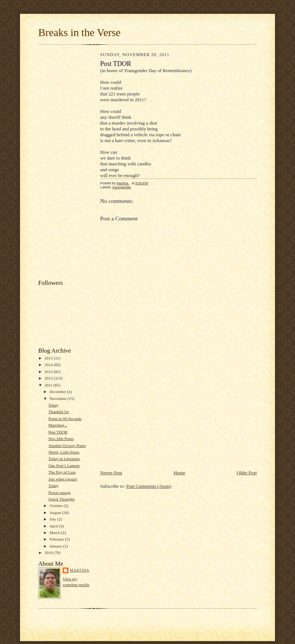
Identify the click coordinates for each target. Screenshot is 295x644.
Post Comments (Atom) (149, 486)
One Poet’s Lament (64, 466)
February (57, 539)
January (56, 546)
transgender (122, 187)
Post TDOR (58, 432)
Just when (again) (63, 479)
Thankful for (59, 412)
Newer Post (111, 473)
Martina (80, 570)
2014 (49, 365)
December (58, 392)
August (56, 513)
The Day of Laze (62, 472)
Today (54, 405)
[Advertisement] (67, 164)
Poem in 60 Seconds (65, 419)
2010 (49, 553)
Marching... (58, 425)
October (57, 506)
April (54, 526)
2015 (49, 358)
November (59, 398)
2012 (49, 378)
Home (180, 473)
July (53, 519)
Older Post (247, 473)
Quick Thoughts (62, 499)
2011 (49, 385)
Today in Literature (64, 459)
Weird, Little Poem (64, 452)
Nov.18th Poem (61, 439)
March (55, 533)
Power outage (60, 492)
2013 (49, 372)
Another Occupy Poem (67, 445)
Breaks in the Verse (79, 32)
